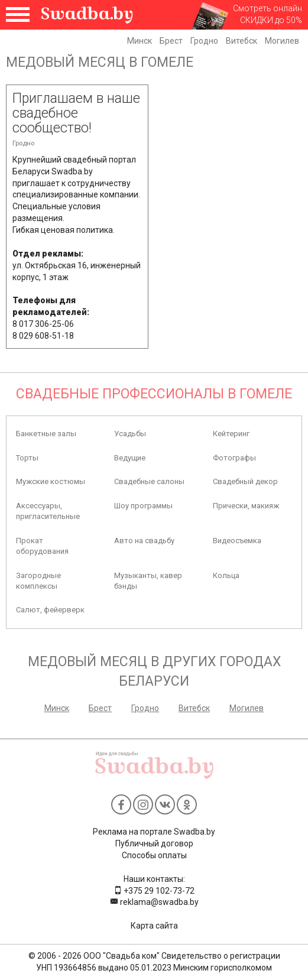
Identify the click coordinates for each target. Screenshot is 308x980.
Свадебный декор (245, 481)
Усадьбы (130, 434)
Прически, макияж (246, 506)
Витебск (241, 41)
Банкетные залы (46, 434)
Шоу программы (143, 506)
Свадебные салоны (149, 481)
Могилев (282, 41)
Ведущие (130, 458)
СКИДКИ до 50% (271, 20)
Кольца (226, 575)
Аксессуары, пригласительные (48, 511)
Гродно (204, 41)
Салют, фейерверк (50, 610)
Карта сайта (154, 926)
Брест (171, 41)
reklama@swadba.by (154, 902)
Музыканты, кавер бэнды (148, 581)
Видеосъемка (237, 541)
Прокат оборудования (42, 546)
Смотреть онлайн (268, 8)
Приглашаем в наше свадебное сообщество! (76, 113)
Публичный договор (154, 843)
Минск (140, 41)
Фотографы (234, 458)
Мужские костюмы (51, 481)
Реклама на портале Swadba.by (154, 832)
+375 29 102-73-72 (154, 891)
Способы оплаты (154, 855)
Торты (27, 458)
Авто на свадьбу (144, 541)
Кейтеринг (231, 434)
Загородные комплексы (38, 581)
